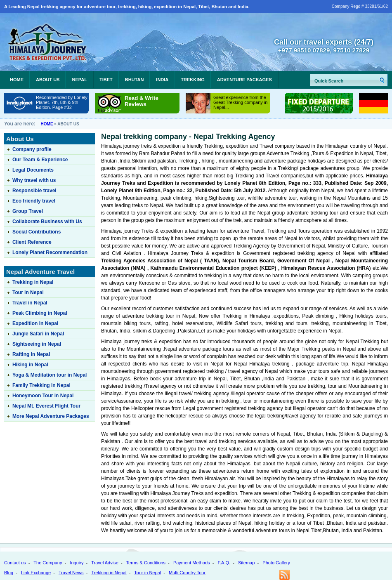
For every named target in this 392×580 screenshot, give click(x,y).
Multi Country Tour (187, 573)
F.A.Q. (224, 563)
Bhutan (135, 80)
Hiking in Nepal (30, 365)
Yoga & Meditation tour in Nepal (50, 375)
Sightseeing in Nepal (37, 344)
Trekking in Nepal (33, 282)
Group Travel (28, 211)
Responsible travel (34, 191)
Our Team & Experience (40, 160)
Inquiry (77, 563)
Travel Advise (105, 563)
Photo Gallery (276, 563)
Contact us (15, 563)
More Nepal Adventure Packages (51, 416)
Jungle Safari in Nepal (38, 334)
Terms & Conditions (146, 563)
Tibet (106, 80)
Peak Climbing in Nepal (40, 313)
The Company (48, 563)
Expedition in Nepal (35, 323)
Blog (9, 573)
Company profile (32, 149)
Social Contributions (37, 232)
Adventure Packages (244, 80)
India (162, 80)
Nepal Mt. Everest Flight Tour (46, 406)
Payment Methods (192, 563)
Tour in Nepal (28, 292)
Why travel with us (34, 180)
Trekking (192, 80)
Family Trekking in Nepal (41, 385)
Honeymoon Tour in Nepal (43, 396)
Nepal (79, 80)
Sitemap (246, 563)
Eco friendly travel (34, 201)
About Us (48, 80)
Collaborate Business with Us (47, 222)
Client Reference (32, 242)
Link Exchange (36, 573)
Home (17, 80)
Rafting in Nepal (31, 354)
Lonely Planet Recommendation (50, 252)
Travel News (71, 573)
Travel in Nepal (30, 303)
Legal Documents (33, 170)
